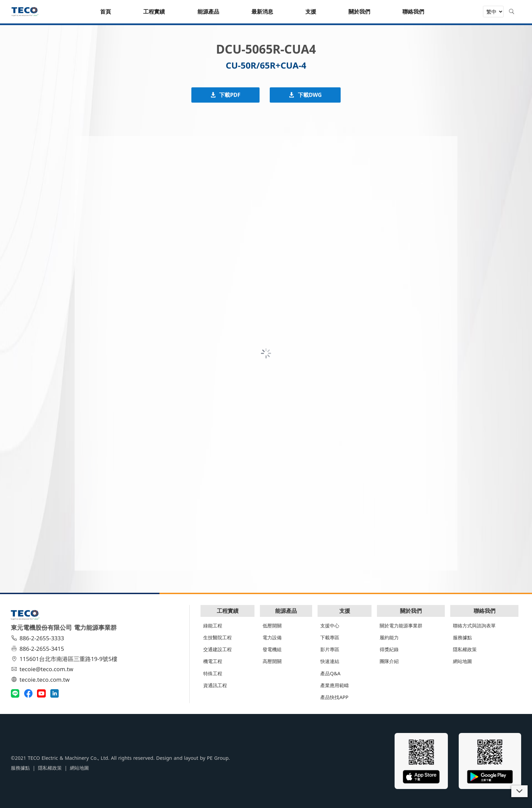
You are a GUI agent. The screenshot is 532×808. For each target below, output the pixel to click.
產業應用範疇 (335, 685)
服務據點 (462, 637)
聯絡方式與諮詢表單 (474, 626)
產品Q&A (330, 673)
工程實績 (228, 611)
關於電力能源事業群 (401, 626)
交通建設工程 (217, 649)
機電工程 (213, 661)
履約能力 (389, 637)
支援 (345, 611)
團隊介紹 (389, 661)
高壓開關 (272, 661)
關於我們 (411, 611)
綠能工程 (213, 626)
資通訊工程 (215, 685)
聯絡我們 (484, 611)
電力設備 (272, 637)
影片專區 (330, 649)
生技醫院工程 (217, 637)
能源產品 (286, 611)
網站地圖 (462, 661)
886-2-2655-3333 (38, 638)
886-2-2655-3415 (38, 649)
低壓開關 (272, 626)
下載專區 (330, 637)
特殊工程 (213, 673)
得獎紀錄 (389, 649)
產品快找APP (334, 697)
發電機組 (272, 649)
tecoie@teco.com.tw (43, 669)
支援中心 (330, 626)
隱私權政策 (465, 649)
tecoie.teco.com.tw (41, 680)
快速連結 (330, 661)
